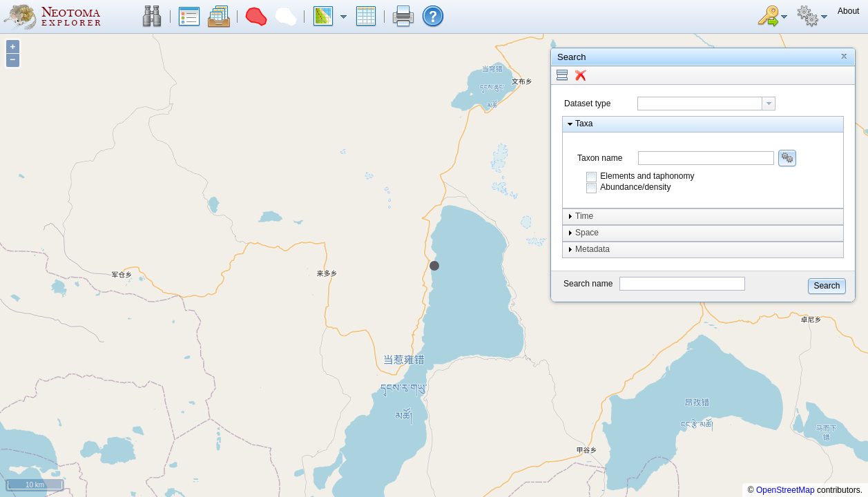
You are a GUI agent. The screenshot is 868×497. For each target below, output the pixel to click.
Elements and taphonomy (647, 176)
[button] (152, 17)
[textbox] (700, 104)
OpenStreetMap (785, 490)
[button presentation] (769, 104)
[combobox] (706, 104)
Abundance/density (635, 187)
